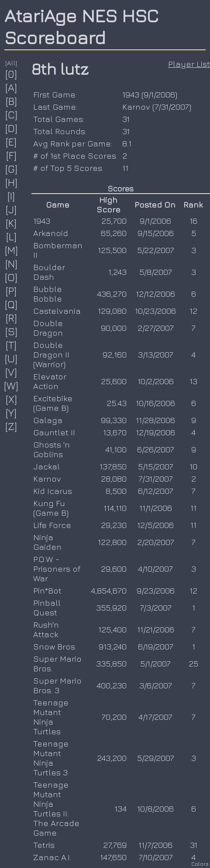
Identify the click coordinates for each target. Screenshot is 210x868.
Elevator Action (50, 381)
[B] (12, 101)
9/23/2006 (156, 590)
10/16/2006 (155, 403)
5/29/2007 (156, 758)
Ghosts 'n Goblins (52, 449)
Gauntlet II (54, 432)
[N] (12, 264)
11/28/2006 (155, 420)
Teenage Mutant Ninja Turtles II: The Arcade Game (56, 809)
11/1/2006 (156, 508)
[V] (11, 372)
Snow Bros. (55, 646)
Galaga (48, 420)
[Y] (11, 413)
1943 (131, 94)
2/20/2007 (156, 542)
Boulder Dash (49, 272)
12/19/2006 (155, 432)
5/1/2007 (155, 663)
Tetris (44, 845)
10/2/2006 (156, 381)
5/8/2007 (156, 272)
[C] (12, 115)
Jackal (46, 466)
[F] (12, 155)
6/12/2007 (156, 491)
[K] (11, 223)
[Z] (11, 426)
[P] (11, 291)
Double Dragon (48, 328)
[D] (12, 128)
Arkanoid (51, 233)
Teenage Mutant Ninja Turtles (51, 717)
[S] (12, 331)
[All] (11, 63)
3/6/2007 (156, 685)
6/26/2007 (156, 449)
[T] (11, 345)
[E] (11, 142)
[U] (11, 358)
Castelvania (57, 311)
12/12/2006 (155, 294)
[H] (12, 182)
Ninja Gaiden (47, 542)
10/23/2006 (155, 311)
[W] (11, 385)
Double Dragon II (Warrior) (51, 354)
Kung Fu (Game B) (51, 508)
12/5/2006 (155, 525)
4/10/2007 (155, 569)
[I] (11, 196)
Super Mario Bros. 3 (57, 685)
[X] (12, 399)
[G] (12, 169)
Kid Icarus (53, 491)
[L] (12, 236)
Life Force (52, 525)
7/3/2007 (156, 608)
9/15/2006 (156, 233)
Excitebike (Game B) (53, 403)
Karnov (136, 107)
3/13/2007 (156, 354)
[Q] (11, 304)
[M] (12, 250)
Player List (189, 64)
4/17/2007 (155, 717)
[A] (11, 87)
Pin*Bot (47, 590)
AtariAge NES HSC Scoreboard (81, 26)
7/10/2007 (156, 857)
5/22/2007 (156, 250)
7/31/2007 (172, 107)
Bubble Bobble (48, 294)
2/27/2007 (156, 328)
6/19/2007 (156, 646)
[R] (12, 318)
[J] (11, 209)
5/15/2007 (156, 466)
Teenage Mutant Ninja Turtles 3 (51, 758)
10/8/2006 (155, 809)
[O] (11, 277)
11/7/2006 (155, 845)
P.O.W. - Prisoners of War (57, 569)
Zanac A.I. (52, 857)
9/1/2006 (159, 94)
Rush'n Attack (46, 629)
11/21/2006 (156, 629)
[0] (11, 74)
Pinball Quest (47, 608)
